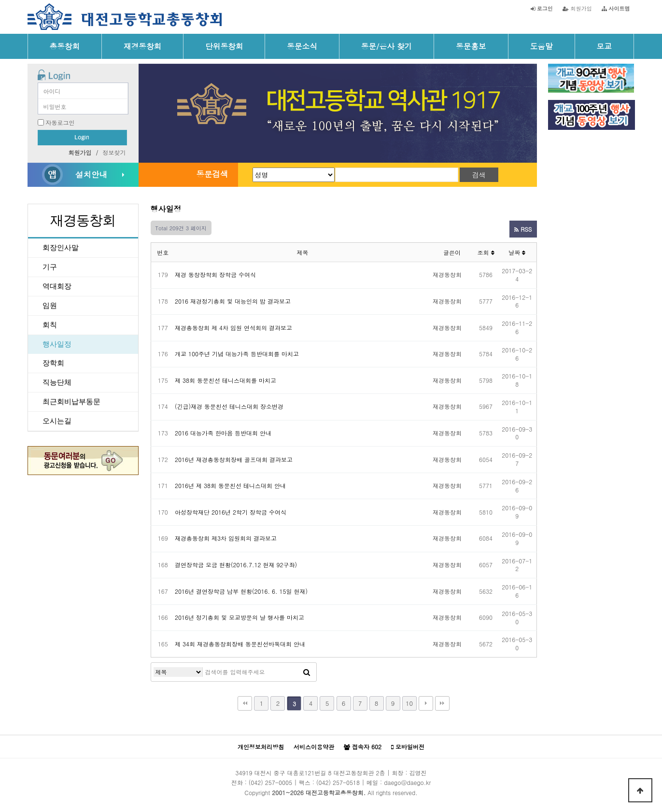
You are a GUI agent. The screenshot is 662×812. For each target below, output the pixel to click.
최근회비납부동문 (71, 402)
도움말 (542, 46)
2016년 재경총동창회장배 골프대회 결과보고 (234, 459)
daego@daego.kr (407, 782)
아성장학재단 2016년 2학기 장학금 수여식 (231, 512)
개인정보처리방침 (261, 747)
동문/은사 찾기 (387, 46)
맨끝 (442, 703)
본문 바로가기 (0, 0)
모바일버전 (408, 747)
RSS (523, 229)
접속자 (363, 747)
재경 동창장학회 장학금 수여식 (215, 274)
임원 (50, 306)
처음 (245, 703)
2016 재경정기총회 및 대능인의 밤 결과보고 (233, 301)
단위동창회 (224, 46)
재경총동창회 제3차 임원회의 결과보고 (226, 538)
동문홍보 (471, 46)
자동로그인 (60, 122)
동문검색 (212, 174)
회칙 (50, 325)
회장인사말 (61, 248)
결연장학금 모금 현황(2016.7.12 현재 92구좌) (236, 565)
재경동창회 (142, 46)
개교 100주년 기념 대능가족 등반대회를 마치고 (237, 354)
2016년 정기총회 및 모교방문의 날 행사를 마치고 (239, 617)
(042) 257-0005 (270, 782)
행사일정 (57, 344)
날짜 (517, 252)
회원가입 (577, 8)
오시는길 (57, 421)
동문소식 (302, 46)
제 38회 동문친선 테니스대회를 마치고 (225, 380)
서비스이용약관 (314, 747)
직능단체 (57, 382)
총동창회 (65, 46)
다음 (426, 703)
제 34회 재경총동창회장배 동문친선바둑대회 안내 (240, 644)
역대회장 (57, 286)
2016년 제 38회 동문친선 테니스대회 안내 (230, 485)
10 (409, 703)
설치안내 (91, 174)
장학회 (53, 363)
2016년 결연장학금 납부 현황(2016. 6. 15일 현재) (241, 591)
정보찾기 (114, 152)
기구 (50, 267)
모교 (604, 46)
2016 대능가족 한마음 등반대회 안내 (223, 433)
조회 (486, 252)
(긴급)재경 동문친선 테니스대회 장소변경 (229, 406)
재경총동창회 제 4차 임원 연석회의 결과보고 (233, 328)
